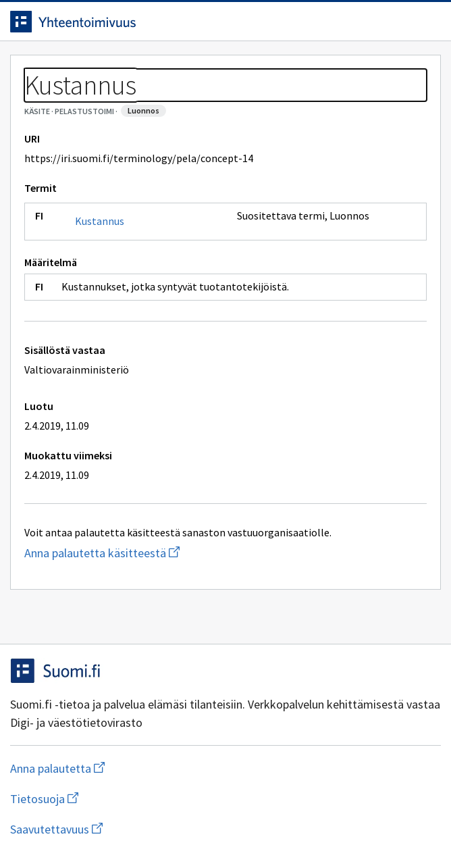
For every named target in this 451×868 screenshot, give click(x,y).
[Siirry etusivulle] (198, 22)
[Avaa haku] (400, 22)
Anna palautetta (111, 768)
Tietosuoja (110, 799)
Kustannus (100, 221)
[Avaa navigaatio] (427, 22)
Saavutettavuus (134, 829)
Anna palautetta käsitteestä (156, 553)
